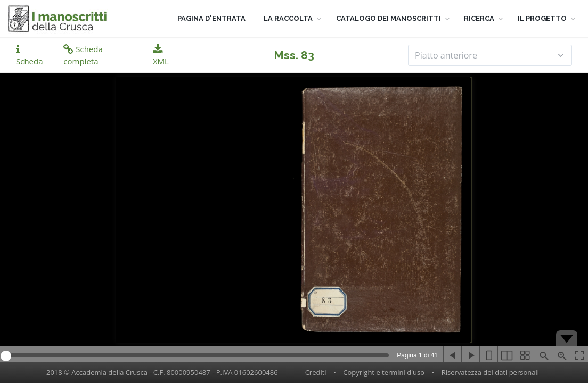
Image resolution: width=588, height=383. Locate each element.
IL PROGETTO (542, 18)
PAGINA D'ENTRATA (211, 18)
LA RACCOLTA (288, 18)
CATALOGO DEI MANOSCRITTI (389, 18)
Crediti (316, 372)
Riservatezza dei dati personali (490, 372)
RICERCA (479, 18)
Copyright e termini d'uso (384, 372)
